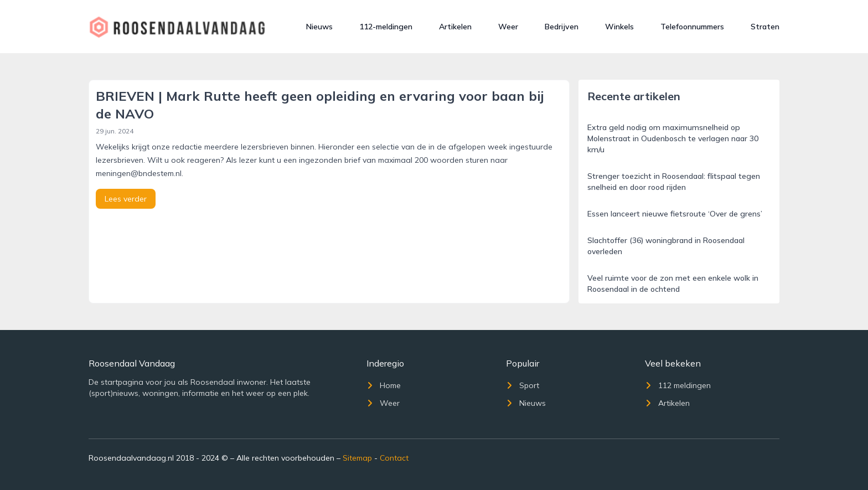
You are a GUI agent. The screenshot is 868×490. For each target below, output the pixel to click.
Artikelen (455, 27)
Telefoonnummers (692, 27)
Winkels (619, 27)
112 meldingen (678, 385)
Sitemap (357, 458)
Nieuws (319, 27)
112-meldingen (386, 27)
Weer (508, 27)
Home (384, 385)
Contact (394, 458)
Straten (765, 27)
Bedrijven (562, 27)
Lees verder (126, 199)
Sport (523, 385)
